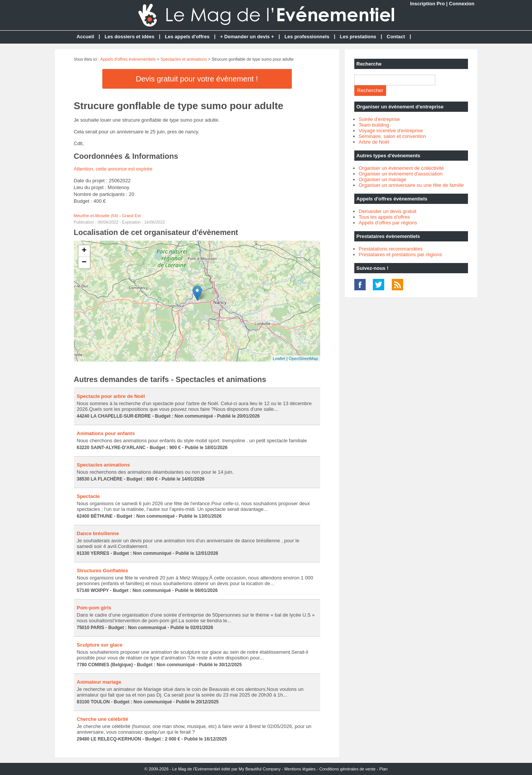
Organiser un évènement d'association (401, 174)
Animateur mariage (99, 682)
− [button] (84, 263)
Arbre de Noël (374, 142)
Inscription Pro (427, 4)
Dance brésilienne (98, 533)
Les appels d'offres (187, 37)
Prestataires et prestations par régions (401, 254)
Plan (383, 769)
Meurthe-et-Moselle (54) (96, 216)
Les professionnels (307, 37)
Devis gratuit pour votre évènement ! (197, 79)
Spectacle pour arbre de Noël (111, 396)
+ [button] (84, 251)
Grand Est (131, 216)
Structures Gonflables (103, 571)
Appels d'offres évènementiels (128, 59)
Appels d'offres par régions (388, 223)
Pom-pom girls (94, 608)
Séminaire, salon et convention (393, 136)
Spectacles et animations (184, 59)
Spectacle (88, 496)
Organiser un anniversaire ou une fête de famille (412, 185)
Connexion (462, 4)
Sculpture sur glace (100, 645)
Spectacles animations (103, 465)
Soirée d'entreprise (379, 119)
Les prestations (358, 37)
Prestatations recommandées (391, 249)
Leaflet (279, 359)
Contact (396, 37)
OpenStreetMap (304, 359)
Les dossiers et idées (130, 37)
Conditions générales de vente (348, 769)
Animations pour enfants (106, 433)
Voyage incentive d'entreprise (391, 131)
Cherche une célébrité (103, 719)
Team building (374, 125)
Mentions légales (300, 769)
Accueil (85, 37)
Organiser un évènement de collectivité (401, 168)
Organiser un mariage (383, 179)
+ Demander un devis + (247, 37)
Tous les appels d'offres (384, 217)
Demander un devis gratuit (388, 211)
